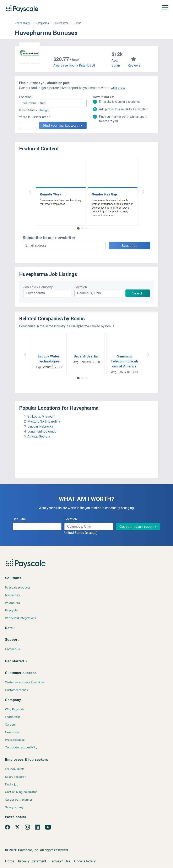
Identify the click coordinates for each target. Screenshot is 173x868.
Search (138, 293)
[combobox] (53, 103)
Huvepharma (61, 23)
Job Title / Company (38, 287)
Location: (26, 97)
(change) (44, 110)
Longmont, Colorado (42, 431)
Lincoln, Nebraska (40, 426)
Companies (42, 23)
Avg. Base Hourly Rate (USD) (74, 65)
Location (81, 287)
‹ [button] (30, 191)
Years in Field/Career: (35, 117)
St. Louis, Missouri (41, 416)
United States (23, 23)
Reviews (134, 65)
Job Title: (20, 519)
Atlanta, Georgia (39, 436)
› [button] (143, 191)
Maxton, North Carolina (44, 421)
